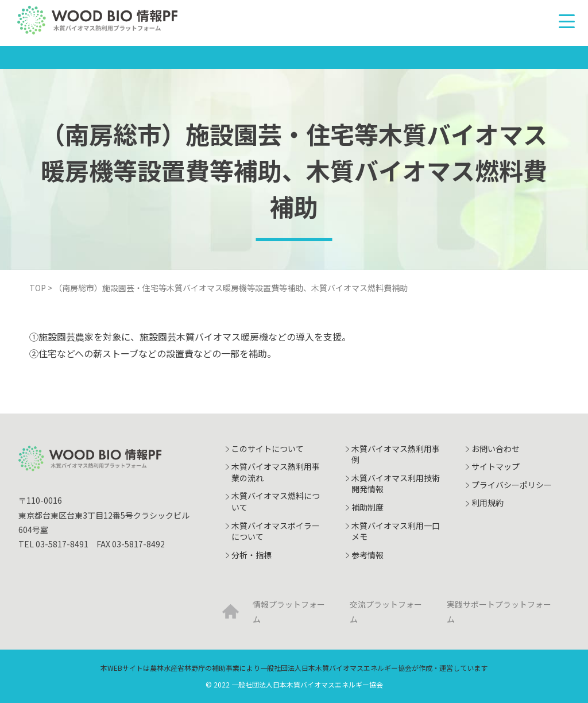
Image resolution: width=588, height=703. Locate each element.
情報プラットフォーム (289, 611)
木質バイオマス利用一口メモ (396, 531)
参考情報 (367, 555)
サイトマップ (496, 466)
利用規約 (488, 503)
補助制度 (367, 507)
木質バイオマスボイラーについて (276, 531)
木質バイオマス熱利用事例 (396, 454)
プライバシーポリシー (512, 485)
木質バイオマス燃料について (276, 501)
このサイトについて (268, 449)
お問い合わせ (496, 449)
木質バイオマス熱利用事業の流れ (276, 472)
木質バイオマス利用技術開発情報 (396, 484)
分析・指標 (252, 555)
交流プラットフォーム (386, 611)
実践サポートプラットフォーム (499, 611)
